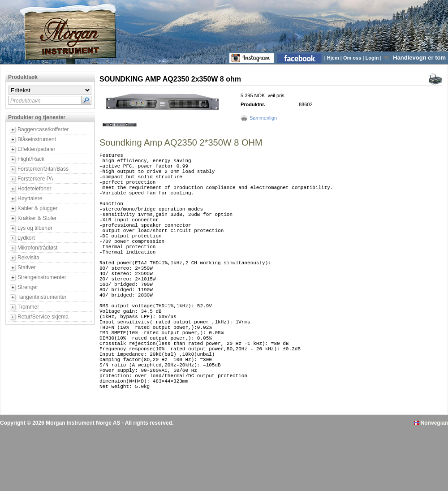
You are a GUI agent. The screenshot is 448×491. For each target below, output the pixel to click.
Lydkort (26, 238)
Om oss (353, 58)
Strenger (28, 287)
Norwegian (431, 483)
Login (373, 58)
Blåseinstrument (37, 139)
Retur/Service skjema (43, 317)
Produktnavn (25, 101)
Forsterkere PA (35, 179)
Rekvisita (28, 258)
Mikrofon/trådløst (37, 248)
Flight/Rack (31, 159)
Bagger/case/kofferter (43, 129)
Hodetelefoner (34, 189)
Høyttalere (30, 198)
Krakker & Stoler (37, 218)
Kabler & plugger (37, 208)
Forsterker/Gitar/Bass (43, 169)
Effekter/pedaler (37, 149)
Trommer (28, 307)
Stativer (27, 267)
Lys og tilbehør (35, 228)
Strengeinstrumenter (42, 277)
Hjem (334, 58)
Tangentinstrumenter (42, 297)
